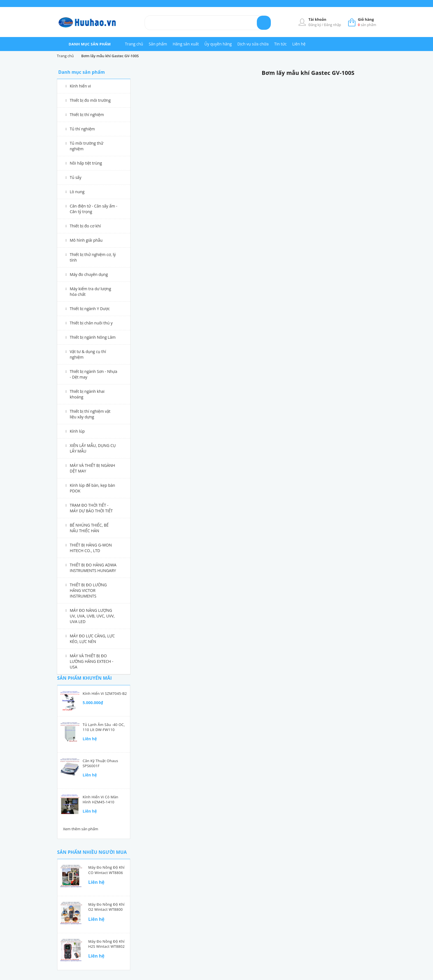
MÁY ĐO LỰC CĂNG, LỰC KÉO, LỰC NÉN (92, 639)
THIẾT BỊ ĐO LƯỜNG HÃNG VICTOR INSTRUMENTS (88, 590)
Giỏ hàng (366, 19)
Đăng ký (315, 25)
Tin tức (280, 44)
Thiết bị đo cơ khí (85, 226)
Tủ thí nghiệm (82, 129)
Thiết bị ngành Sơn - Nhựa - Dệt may (94, 374)
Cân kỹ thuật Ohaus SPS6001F (100, 763)
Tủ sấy (75, 177)
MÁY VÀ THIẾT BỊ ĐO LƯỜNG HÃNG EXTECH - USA (92, 661)
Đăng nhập (333, 25)
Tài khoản (317, 19)
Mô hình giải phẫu (86, 240)
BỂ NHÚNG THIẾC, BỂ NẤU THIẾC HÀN (89, 528)
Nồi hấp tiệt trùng (86, 163)
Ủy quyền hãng (218, 44)
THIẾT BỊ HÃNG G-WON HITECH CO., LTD (91, 548)
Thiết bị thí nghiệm (87, 115)
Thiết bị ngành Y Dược (90, 309)
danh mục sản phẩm (90, 44)
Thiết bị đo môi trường (90, 100)
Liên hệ (299, 44)
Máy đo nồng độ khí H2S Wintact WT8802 (106, 944)
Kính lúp (77, 431)
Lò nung (77, 192)
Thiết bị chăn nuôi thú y (91, 323)
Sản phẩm (158, 44)
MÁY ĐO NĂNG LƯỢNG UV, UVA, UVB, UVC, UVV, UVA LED (92, 616)
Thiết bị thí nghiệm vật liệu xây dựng (90, 414)
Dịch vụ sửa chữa (253, 44)
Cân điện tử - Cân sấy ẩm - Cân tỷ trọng (94, 209)
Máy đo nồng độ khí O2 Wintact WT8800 (106, 907)
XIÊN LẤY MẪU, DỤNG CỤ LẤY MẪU (93, 448)
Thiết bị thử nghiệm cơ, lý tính (93, 257)
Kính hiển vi (80, 86)
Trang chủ (134, 44)
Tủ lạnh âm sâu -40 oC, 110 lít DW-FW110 (104, 727)
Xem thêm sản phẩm (81, 829)
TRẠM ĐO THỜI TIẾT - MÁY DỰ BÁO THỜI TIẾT (91, 508)
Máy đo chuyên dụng (89, 274)
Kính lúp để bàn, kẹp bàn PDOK (92, 488)
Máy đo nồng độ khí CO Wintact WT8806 (106, 870)
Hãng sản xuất (186, 44)
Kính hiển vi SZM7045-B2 (105, 693)
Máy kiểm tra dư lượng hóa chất (90, 291)
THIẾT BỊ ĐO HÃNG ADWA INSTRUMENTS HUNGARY (93, 568)
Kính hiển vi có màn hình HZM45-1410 (100, 799)
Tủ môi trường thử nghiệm (87, 146)
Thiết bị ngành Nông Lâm (93, 337)
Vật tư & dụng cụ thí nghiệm (88, 354)
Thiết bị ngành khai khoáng (87, 394)
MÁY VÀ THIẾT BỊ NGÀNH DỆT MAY (92, 468)
